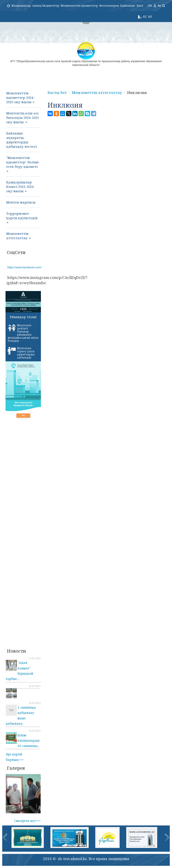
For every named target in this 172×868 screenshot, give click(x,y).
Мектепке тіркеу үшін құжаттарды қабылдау (21, 353)
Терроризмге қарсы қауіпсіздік (22, 217)
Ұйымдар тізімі (23, 317)
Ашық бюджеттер (46, 6)
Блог (140, 6)
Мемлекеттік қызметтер (79, 6)
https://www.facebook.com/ (24, 267)
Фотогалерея (109, 6)
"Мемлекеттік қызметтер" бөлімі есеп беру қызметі (22, 164)
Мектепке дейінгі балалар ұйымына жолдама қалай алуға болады (23, 333)
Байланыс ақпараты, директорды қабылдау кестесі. (22, 140)
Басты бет (57, 92)
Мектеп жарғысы (21, 202)
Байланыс (128, 6)
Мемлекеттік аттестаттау (18, 236)
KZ (145, 17)
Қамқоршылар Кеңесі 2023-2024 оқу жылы (20, 187)
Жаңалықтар (21, 6)
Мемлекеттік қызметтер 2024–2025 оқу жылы (21, 97)
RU (150, 17)
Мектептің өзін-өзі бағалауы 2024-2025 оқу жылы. (23, 118)
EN (150, 6)
